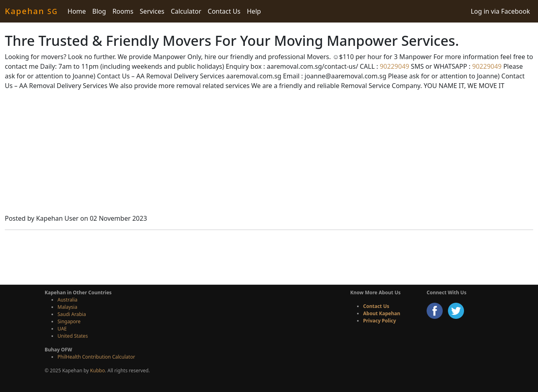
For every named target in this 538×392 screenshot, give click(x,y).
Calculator (186, 11)
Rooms (123, 11)
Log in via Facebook (500, 11)
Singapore (69, 321)
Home (77, 11)
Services (152, 11)
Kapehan (31, 11)
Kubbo (98, 370)
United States (73, 336)
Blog (99, 11)
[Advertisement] (269, 153)
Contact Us (224, 11)
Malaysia (67, 307)
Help (254, 11)
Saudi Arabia (72, 314)
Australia (68, 300)
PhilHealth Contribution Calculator (96, 357)
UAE (62, 329)
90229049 (393, 66)
